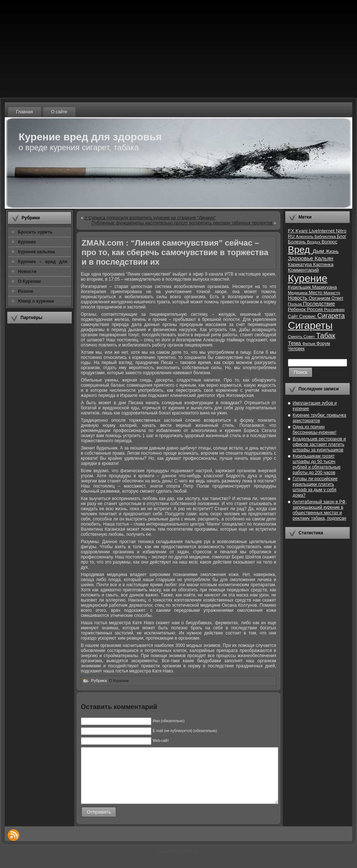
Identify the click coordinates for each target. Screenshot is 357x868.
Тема (295, 343)
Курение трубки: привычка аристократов (320, 418)
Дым (319, 251)
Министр (332, 293)
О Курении (119, 681)
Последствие (319, 304)
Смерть (296, 337)
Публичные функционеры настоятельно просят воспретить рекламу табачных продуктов (183, 223)
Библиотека (326, 236)
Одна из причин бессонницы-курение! (315, 430)
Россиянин (334, 310)
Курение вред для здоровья (90, 137)
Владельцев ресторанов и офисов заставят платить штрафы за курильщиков (319, 444)
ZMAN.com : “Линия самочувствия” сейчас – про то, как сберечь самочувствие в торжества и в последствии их (175, 252)
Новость (298, 298)
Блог (342, 236)
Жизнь (332, 251)
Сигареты (310, 325)
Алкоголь (305, 236)
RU (292, 236)
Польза (295, 304)
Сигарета (331, 316)
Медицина (298, 293)
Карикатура (300, 265)
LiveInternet (322, 231)
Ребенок (297, 309)
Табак (326, 336)
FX (292, 231)
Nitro (341, 231)
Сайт (294, 317)
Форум (323, 344)
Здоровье (301, 258)
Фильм (309, 344)
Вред (300, 250)
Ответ (337, 298)
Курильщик (300, 287)
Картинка (323, 264)
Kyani (302, 231)
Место (316, 293)
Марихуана (324, 287)
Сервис (308, 316)
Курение (308, 278)
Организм (320, 298)
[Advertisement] (40, 438)
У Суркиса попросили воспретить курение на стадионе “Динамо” (150, 218)
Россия (315, 309)
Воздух (314, 242)
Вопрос (329, 242)
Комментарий (303, 270)
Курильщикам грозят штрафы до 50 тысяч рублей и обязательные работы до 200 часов (317, 464)
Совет (310, 337)
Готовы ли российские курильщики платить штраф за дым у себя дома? (315, 487)
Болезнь (297, 242)
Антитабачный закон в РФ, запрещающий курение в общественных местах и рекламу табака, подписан (320, 510)
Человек (296, 349)
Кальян (324, 258)
